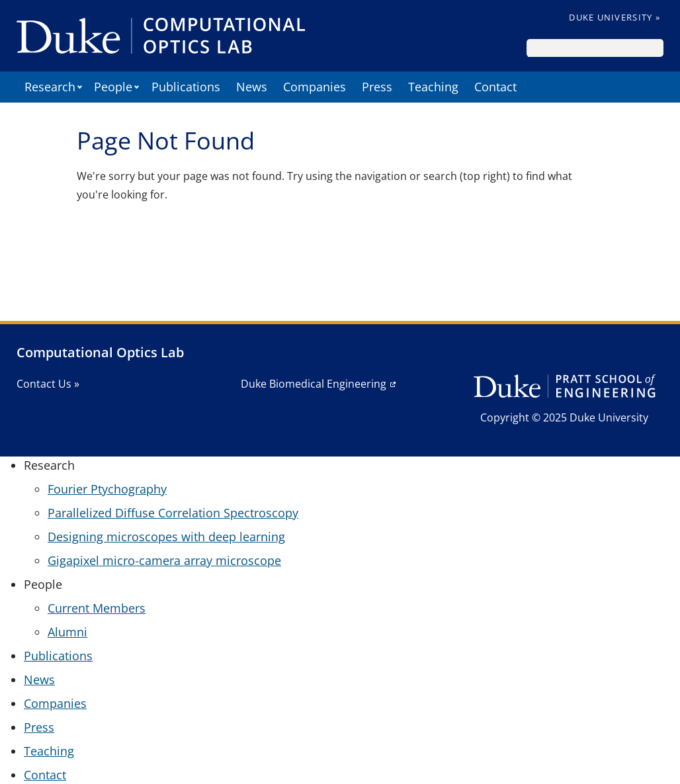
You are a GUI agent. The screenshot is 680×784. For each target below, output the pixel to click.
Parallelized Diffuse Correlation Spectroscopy (173, 513)
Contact (495, 87)
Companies (315, 87)
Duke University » (615, 17)
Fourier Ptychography (107, 489)
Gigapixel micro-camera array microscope (164, 560)
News (252, 87)
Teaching (433, 87)
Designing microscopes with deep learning (166, 537)
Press (377, 87)
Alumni (67, 632)
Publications (186, 87)
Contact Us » (48, 384)
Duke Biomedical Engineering (314, 384)
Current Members (97, 608)
